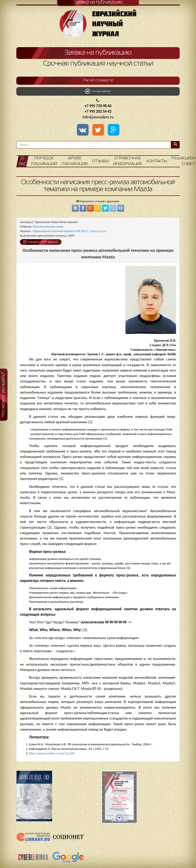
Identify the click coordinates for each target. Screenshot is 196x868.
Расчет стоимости (98, 80)
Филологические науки (48, 227)
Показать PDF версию (41, 242)
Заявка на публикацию (98, 53)
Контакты (157, 161)
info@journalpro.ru (98, 117)
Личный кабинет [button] (98, 91)
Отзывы (100, 161)
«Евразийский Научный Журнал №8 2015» (69, 231)
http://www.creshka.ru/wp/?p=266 (52, 753)
